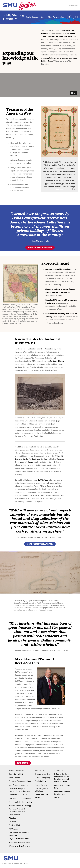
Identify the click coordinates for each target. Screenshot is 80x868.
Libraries (12, 822)
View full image (69, 187)
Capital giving (40, 781)
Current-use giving (42, 778)
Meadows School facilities (20, 842)
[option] (59, 149)
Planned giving (41, 785)
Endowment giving (42, 774)
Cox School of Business (19, 785)
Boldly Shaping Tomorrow (13, 17)
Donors (43, 17)
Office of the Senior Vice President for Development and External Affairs (62, 778)
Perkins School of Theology (20, 806)
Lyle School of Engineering (20, 798)
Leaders (36, 17)
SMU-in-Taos (43, 480)
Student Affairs (15, 825)
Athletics (12, 818)
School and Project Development (62, 793)
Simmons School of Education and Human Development (18, 812)
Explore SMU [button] (73, 5)
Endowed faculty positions (20, 781)
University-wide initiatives (41, 790)
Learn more (23, 763)
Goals (28, 17)
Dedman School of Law (18, 795)
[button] (72, 93)
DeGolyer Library (57, 361)
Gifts (50, 17)
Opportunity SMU (16, 774)
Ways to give (58, 17)
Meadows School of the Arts (20, 802)
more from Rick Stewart (40, 248)
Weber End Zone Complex (20, 846)
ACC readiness (15, 829)
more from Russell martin (40, 544)
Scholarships (14, 778)
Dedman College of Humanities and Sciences (19, 790)
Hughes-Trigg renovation (19, 839)
